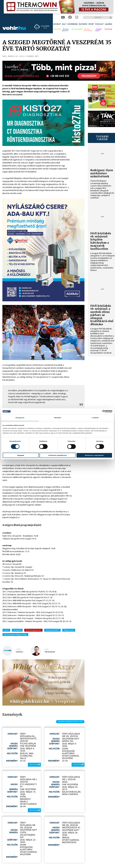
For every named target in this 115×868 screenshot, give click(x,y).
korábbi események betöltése (70, 722)
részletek (34, 764)
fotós (46, 649)
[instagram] (77, 17)
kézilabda (17, 630)
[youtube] (63, 17)
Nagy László (69, 630)
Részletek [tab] (57, 418)
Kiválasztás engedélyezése (57, 455)
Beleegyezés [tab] (20, 418)
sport (6, 630)
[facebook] (70, 17)
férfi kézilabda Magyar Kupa (15, 635)
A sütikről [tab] (95, 418)
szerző (18, 649)
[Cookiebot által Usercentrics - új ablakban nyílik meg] (99, 411)
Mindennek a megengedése (94, 455)
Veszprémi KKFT (52, 630)
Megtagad (21, 455)
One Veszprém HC (33, 630)
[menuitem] (57, 24)
